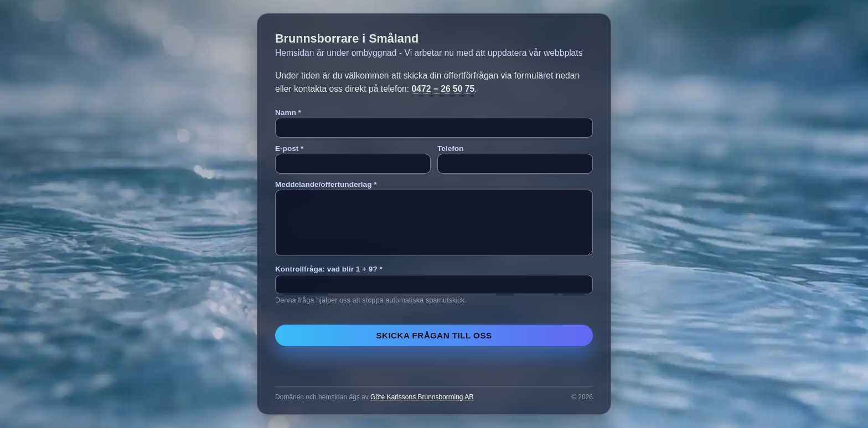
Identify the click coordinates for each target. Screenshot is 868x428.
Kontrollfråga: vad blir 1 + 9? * (329, 269)
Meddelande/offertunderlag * (326, 184)
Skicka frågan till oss (434, 335)
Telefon (450, 148)
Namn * (288, 113)
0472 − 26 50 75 (443, 89)
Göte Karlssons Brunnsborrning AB (422, 397)
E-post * (289, 148)
